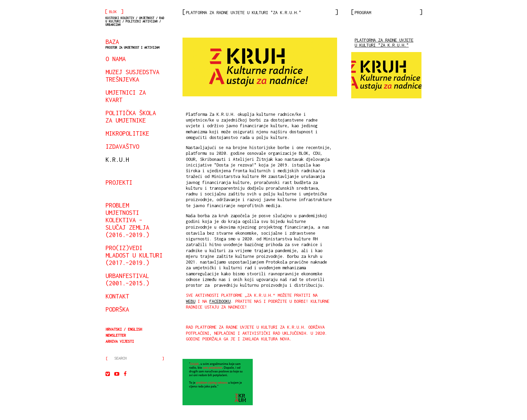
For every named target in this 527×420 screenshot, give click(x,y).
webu (191, 301)
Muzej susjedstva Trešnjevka (132, 76)
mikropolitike (127, 133)
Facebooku (220, 301)
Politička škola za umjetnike (131, 116)
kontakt (117, 296)
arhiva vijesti (120, 341)
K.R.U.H (117, 159)
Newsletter (116, 335)
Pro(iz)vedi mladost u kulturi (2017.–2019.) (134, 255)
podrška (117, 309)
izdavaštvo (122, 146)
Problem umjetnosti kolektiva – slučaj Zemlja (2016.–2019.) (127, 220)
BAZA (132, 44)
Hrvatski (114, 329)
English (135, 329)
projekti (119, 182)
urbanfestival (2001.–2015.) (127, 279)
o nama (116, 59)
